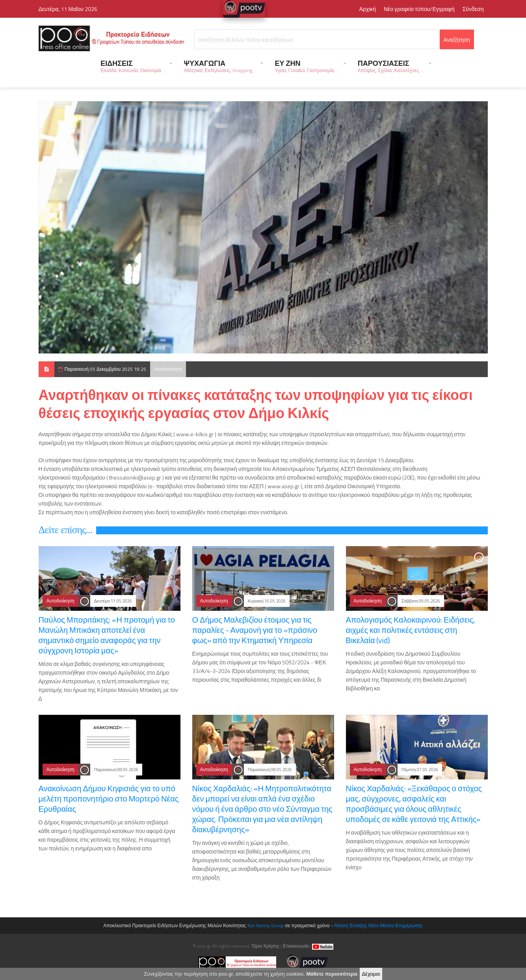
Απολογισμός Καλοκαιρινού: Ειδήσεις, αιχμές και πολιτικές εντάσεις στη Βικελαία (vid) (411, 630)
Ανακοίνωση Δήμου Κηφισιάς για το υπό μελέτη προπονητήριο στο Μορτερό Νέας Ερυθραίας (109, 799)
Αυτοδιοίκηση (168, 369)
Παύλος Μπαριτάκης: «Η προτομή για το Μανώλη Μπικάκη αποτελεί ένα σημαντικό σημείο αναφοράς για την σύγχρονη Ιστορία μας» (107, 635)
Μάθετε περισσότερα (332, 974)
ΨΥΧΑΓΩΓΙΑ (220, 66)
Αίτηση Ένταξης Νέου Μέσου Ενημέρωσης (378, 925)
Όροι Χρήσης (266, 946)
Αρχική (367, 9)
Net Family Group (266, 925)
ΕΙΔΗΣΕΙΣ (133, 66)
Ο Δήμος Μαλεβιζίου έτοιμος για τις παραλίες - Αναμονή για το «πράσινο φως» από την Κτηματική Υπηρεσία (255, 630)
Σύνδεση (473, 9)
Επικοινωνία (296, 946)
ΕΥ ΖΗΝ (307, 66)
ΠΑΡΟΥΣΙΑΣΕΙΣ (391, 66)
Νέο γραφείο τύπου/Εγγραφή (419, 9)
